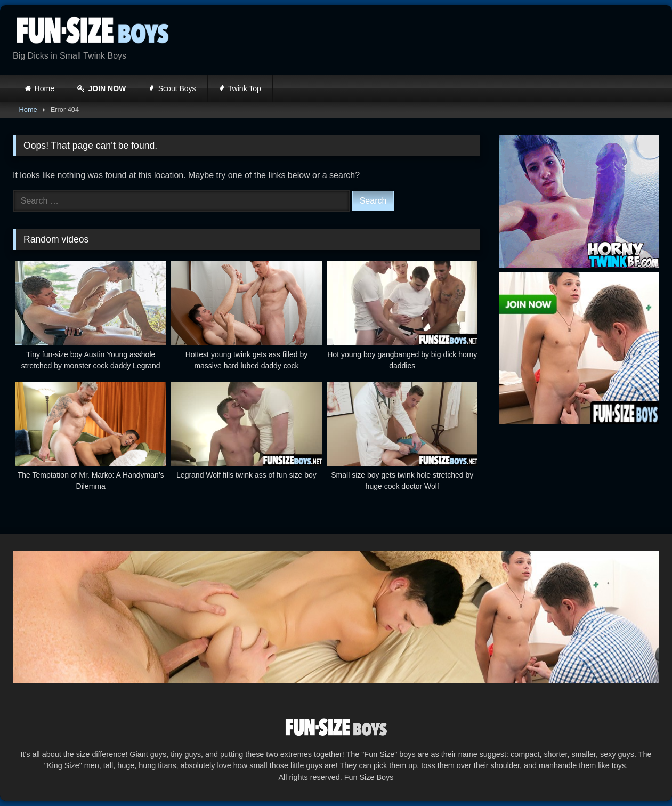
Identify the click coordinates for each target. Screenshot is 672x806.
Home (44, 88)
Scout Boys (172, 88)
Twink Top (240, 88)
